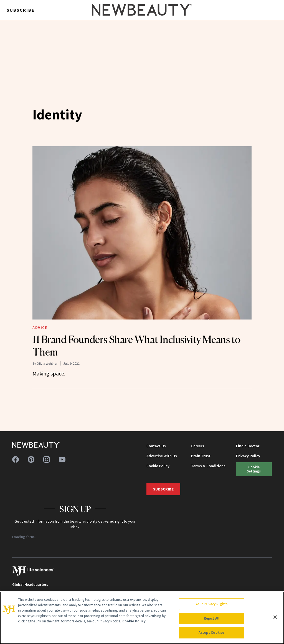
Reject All (212, 618)
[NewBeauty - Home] (142, 10)
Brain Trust (201, 456)
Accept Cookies (211, 632)
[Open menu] (271, 10)
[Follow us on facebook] (16, 459)
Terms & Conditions (208, 466)
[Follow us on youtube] (62, 459)
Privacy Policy (248, 456)
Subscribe (21, 10)
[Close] (275, 617)
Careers (198, 446)
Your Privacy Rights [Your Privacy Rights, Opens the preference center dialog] (212, 604)
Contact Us (156, 446)
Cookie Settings (254, 469)
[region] (142, 618)
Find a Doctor (248, 446)
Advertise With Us (162, 456)
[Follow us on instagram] (47, 459)
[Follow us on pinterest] (31, 459)
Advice (40, 328)
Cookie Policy (158, 466)
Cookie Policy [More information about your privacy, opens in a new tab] (134, 621)
